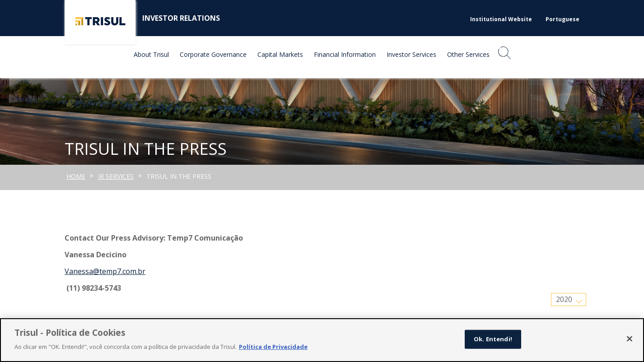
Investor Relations (181, 18)
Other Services (468, 54)
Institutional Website (501, 19)
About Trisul (151, 54)
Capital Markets (280, 54)
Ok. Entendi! (493, 339)
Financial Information (345, 54)
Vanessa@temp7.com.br (105, 271)
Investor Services (411, 54)
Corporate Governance (213, 54)
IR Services (116, 176)
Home (76, 176)
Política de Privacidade (273, 347)
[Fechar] (630, 339)
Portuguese (562, 19)
